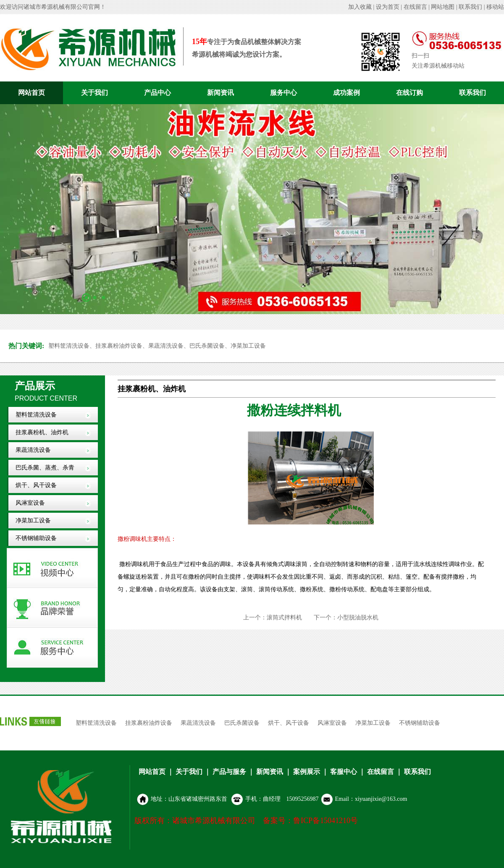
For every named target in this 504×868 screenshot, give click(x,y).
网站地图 (443, 7)
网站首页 (31, 93)
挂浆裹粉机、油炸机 (42, 432)
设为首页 (388, 7)
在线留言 (415, 7)
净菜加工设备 (33, 521)
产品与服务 (229, 772)
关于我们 (94, 93)
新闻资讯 (220, 93)
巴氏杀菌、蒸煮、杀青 (45, 468)
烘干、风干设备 (36, 485)
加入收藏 (360, 7)
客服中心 (344, 772)
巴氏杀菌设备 (242, 723)
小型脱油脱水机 (358, 618)
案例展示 (307, 772)
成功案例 (346, 93)
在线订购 (409, 93)
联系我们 (470, 7)
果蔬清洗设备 (33, 450)
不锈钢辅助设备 (36, 538)
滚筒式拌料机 (284, 618)
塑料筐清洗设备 (36, 415)
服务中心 (283, 93)
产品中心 (157, 93)
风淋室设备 (30, 503)
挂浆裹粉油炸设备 (149, 723)
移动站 (495, 7)
